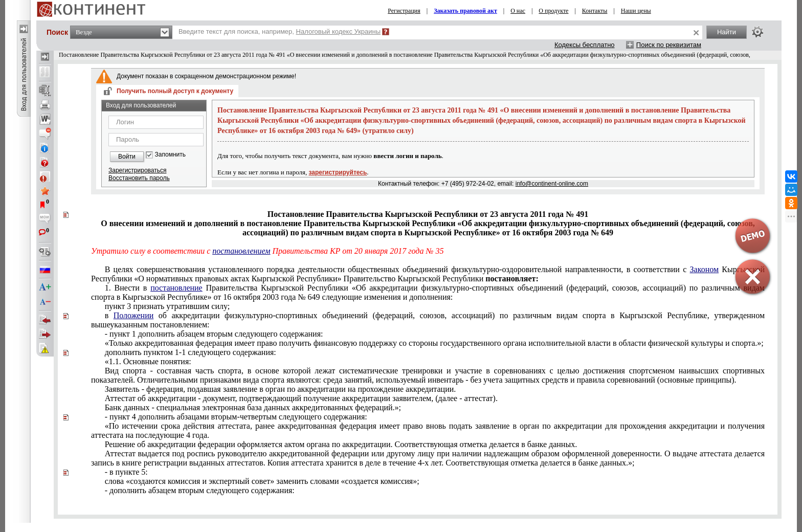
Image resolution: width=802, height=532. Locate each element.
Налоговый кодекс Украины (339, 31)
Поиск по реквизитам (669, 45)
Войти (127, 157)
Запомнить (170, 155)
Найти (727, 32)
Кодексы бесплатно (585, 45)
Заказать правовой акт (465, 11)
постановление (176, 288)
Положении (134, 315)
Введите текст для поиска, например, (280, 31)
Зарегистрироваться (137, 170)
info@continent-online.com (552, 184)
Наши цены (636, 11)
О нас (518, 11)
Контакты (595, 11)
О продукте (553, 11)
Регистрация (404, 11)
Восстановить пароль (139, 178)
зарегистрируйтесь (338, 172)
